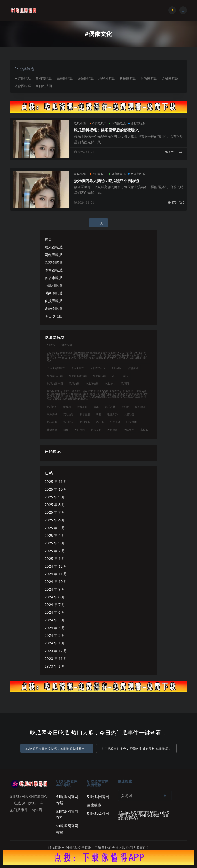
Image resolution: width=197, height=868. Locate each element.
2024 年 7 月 (55, 605)
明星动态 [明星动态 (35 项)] (129, 414)
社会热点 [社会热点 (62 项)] (52, 430)
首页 (48, 239)
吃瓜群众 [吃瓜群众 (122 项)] (82, 407)
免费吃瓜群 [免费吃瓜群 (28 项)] (99, 376)
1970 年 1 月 (55, 666)
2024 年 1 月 (55, 643)
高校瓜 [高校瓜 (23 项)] (144, 430)
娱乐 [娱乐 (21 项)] (96, 407)
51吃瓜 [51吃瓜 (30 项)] (51, 345)
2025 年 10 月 (56, 489)
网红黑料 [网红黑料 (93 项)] (80, 430)
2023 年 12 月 (56, 651)
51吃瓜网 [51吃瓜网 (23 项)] (67, 345)
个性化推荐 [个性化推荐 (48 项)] (77, 368)
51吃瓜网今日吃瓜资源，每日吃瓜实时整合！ (57, 748)
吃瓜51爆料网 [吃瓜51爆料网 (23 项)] (55, 383)
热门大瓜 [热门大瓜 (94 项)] (85, 422)
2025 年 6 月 (55, 520)
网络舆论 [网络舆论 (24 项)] (129, 430)
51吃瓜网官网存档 (67, 814)
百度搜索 (94, 805)
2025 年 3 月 (55, 543)
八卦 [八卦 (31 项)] (114, 376)
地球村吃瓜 (107, 78)
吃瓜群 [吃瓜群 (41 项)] (67, 407)
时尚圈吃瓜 (149, 78)
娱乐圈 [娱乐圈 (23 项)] (125, 407)
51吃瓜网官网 (98, 797)
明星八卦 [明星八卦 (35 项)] (113, 414)
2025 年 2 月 (55, 551)
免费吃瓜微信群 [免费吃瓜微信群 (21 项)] (78, 376)
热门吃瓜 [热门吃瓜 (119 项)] (68, 422)
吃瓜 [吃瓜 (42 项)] (126, 376)
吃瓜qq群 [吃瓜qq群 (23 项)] (74, 383)
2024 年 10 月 (56, 582)
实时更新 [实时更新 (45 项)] (68, 414)
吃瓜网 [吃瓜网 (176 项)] (125, 383)
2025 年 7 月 (55, 512)
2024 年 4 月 (55, 628)
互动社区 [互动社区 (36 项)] (117, 368)
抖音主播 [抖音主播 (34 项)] (85, 414)
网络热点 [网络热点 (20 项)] (113, 430)
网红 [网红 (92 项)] (66, 430)
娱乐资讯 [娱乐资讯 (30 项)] (52, 414)
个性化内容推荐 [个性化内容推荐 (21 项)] (56, 368)
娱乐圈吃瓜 (86, 78)
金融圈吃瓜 (170, 78)
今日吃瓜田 (44, 86)
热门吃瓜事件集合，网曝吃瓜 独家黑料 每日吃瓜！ (136, 748)
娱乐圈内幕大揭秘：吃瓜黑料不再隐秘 (106, 180)
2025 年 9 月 (55, 497)
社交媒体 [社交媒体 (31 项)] (132, 422)
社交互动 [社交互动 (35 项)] (115, 422)
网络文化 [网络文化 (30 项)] (96, 430)
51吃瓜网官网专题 (67, 800)
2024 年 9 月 (55, 589)
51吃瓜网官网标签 (67, 829)
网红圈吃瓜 (23, 78)
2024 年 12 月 (56, 566)
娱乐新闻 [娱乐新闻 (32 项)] (140, 407)
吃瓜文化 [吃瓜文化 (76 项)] (110, 383)
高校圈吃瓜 (65, 78)
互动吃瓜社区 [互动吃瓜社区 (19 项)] (98, 368)
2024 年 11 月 (56, 574)
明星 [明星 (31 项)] (99, 414)
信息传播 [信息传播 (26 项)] (133, 368)
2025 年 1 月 (55, 558)
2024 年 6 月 (55, 612)
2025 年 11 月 (56, 482)
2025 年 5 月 (55, 528)
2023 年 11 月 (56, 658)
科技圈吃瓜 (128, 78)
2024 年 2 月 (55, 635)
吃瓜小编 (80, 123)
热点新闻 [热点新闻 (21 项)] (52, 422)
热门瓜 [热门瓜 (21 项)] (100, 422)
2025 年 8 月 (55, 505)
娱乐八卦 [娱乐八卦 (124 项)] (110, 407)
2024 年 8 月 (55, 597)
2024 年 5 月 (55, 620)
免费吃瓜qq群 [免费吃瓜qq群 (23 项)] (55, 376)
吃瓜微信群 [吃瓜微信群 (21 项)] (92, 383)
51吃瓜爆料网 (98, 814)
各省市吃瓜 (44, 78)
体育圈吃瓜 (23, 86)
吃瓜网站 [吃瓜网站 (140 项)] (52, 407)
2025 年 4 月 (55, 535)
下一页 (98, 223)
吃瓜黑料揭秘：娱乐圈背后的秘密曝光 (106, 130)
